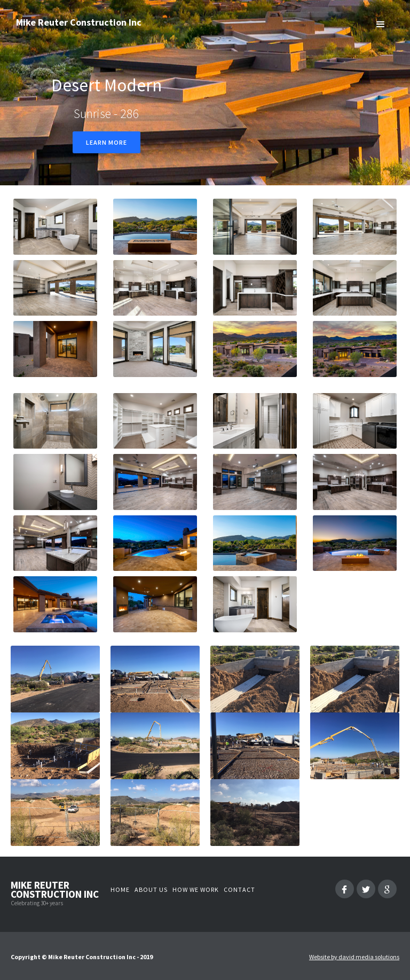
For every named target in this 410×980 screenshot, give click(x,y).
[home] (79, 28)
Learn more (107, 142)
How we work (196, 889)
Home (120, 889)
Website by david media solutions (354, 957)
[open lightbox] (55, 227)
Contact (239, 889)
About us (151, 889)
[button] (381, 24)
